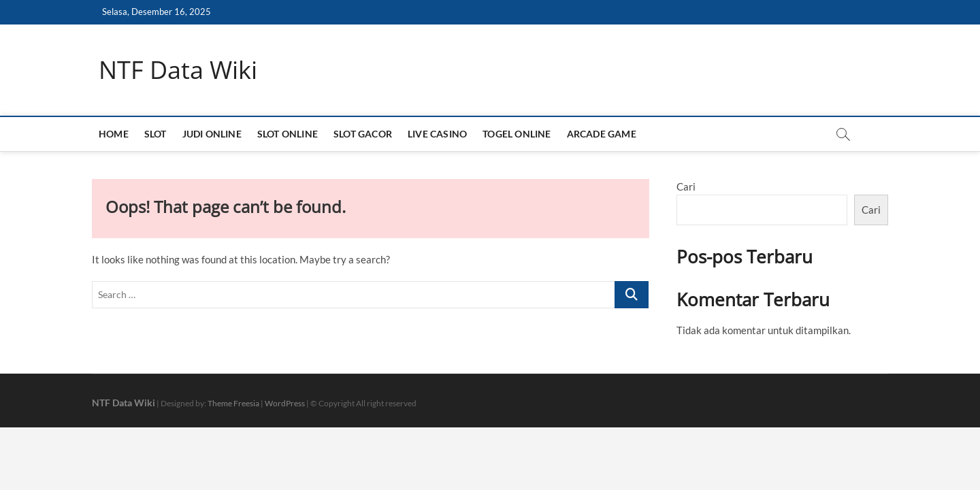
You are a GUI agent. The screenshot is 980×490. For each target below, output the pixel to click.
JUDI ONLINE (212, 134)
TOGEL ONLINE (517, 134)
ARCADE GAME (602, 134)
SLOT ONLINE (288, 134)
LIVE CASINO (437, 134)
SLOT (156, 134)
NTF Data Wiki (178, 70)
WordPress (285, 403)
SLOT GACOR (363, 134)
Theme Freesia (233, 403)
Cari (686, 186)
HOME (114, 134)
